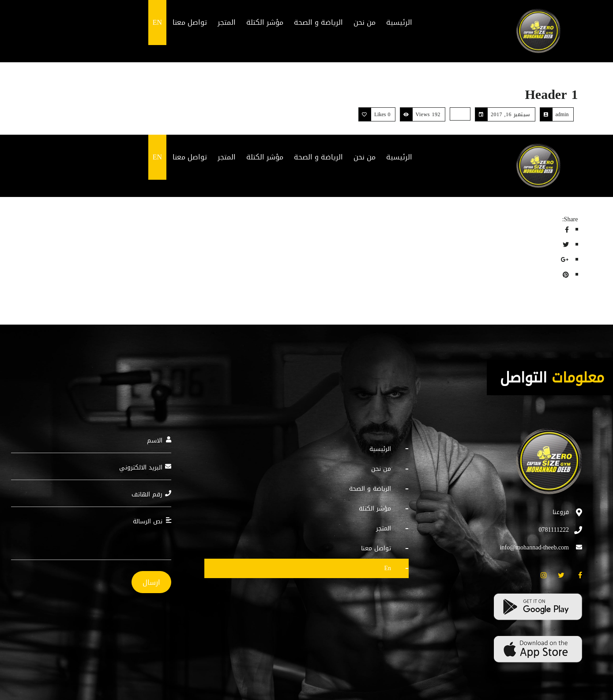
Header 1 (552, 95)
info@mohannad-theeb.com (534, 547)
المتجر (384, 528)
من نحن (381, 469)
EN (387, 568)
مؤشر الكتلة (375, 509)
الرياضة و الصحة (370, 489)
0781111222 (554, 530)
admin (562, 114)
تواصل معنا (376, 548)
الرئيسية (380, 449)
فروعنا (561, 512)
